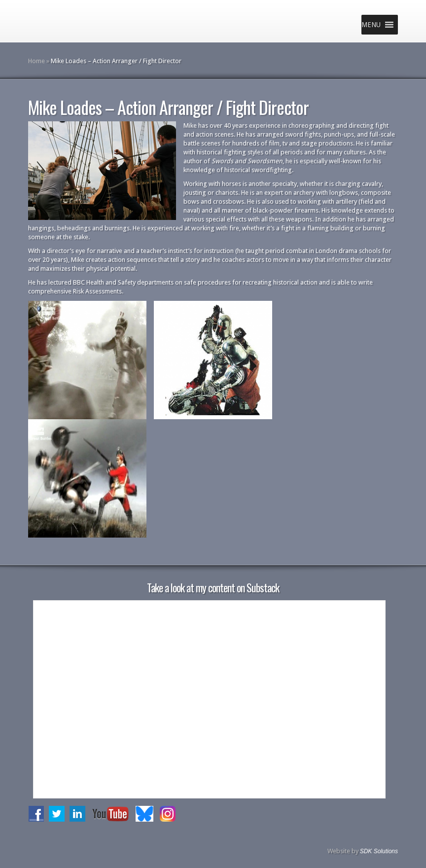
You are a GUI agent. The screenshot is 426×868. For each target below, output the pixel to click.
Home (36, 61)
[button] (371, 25)
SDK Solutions (379, 851)
